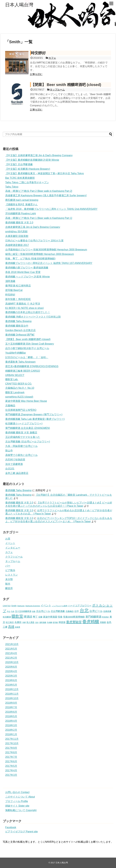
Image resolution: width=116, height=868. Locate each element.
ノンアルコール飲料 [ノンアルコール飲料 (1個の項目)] (60, 606)
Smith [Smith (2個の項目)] (14, 606)
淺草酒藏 (10, 281)
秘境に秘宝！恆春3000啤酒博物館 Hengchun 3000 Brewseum (40, 254)
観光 (8, 584)
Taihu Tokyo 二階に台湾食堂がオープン (27, 182)
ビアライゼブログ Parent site (22, 832)
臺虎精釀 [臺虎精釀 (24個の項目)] (91, 622)
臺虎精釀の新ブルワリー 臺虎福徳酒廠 (27, 268)
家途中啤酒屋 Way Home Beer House (26, 401)
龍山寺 (9, 451)
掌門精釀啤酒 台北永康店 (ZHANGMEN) (28, 428)
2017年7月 (11, 757)
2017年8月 (11, 752)
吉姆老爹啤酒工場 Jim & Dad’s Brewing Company (33, 227)
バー (8, 566)
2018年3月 (11, 725)
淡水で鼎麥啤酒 (14, 464)
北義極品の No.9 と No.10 (20, 388)
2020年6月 (11, 667)
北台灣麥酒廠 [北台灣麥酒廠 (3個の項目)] (58, 611)
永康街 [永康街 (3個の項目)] (18, 622)
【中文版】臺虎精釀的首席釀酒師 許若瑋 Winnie (32, 160)
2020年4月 (11, 671)
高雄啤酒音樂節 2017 (17, 245)
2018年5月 (11, 716)
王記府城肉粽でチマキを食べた (23, 437)
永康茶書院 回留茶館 (17, 236)
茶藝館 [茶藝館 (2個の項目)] (103, 622)
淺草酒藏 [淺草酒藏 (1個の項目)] (43, 622)
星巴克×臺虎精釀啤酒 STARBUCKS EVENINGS (32, 366)
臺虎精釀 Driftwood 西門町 (20, 335)
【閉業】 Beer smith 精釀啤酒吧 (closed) (66, 85)
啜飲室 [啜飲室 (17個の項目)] (17, 616)
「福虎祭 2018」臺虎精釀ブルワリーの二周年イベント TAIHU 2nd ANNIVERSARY (51, 209)
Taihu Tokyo (12, 187)
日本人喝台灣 (19, 5)
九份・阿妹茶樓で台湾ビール (21, 446)
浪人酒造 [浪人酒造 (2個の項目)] (30, 622)
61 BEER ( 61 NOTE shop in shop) (25, 308)
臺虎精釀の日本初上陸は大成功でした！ (28, 312)
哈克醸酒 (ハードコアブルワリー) (24, 424)
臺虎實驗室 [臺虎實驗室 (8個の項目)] (74, 622)
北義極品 (10, 405)
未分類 (9, 579)
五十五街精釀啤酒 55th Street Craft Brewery (30, 344)
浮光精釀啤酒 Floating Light (21, 214)
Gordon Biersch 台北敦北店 (21, 330)
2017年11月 (12, 739)
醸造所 (9, 588)
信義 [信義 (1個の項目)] (34, 611)
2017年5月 (11, 766)
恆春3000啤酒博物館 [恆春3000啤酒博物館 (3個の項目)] (74, 617)
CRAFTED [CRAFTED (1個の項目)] (7, 606)
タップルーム (57, 90)
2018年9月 (11, 703)
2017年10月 (12, 743)
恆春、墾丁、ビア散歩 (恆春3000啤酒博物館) (30, 259)
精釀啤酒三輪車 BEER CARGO (23, 371)
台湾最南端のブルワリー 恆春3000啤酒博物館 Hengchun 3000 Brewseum (46, 250)
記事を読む (36, 74)
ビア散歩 (10, 570)
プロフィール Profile (17, 801)
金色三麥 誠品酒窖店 (17, 473)
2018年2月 (11, 730)
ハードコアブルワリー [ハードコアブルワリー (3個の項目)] (80, 606)
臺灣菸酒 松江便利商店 (18, 286)
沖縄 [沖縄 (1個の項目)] (24, 622)
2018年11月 (12, 694)
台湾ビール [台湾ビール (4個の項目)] (96, 611)
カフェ (52, 58)
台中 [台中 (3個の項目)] (77, 611)
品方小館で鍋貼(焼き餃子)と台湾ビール (27, 348)
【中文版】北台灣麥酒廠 (19, 164)
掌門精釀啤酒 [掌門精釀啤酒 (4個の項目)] (93, 617)
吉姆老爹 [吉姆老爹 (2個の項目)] (107, 611)
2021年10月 (12, 644)
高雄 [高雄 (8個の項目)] (11, 627)
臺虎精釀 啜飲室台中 (17, 326)
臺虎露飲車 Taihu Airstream (20, 362)
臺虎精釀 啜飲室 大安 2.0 (19, 223)
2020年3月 (11, 676)
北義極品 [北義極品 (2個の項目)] (70, 611)
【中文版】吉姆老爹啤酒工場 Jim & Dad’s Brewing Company (39, 155)
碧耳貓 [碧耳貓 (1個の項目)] (55, 622)
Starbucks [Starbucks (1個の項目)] (21, 606)
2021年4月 (11, 653)
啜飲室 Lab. (12, 379)
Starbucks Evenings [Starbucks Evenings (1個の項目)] (33, 606)
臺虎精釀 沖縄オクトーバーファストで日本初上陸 (33, 317)
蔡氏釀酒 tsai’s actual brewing (22, 200)
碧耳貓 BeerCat (14, 290)
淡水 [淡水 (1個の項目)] (37, 622)
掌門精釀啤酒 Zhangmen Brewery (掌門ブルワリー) (34, 414)
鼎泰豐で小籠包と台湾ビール (21, 455)
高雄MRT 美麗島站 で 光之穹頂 (23, 304)
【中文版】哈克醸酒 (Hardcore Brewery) (28, 169)
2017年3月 (11, 775)
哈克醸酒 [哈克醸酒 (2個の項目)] (7, 617)
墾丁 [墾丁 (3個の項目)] (35, 617)
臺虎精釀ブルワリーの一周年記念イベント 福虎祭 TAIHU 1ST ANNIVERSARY (49, 263)
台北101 (10, 469)
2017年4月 (11, 770)
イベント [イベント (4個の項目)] (46, 606)
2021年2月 (11, 658)
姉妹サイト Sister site (17, 806)
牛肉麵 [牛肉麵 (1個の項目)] (49, 622)
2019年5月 (11, 685)
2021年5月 (11, 649)
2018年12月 (12, 689)
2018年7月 (11, 707)
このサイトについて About (20, 797)
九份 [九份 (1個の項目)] (13, 611)
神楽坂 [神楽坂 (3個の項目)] (62, 622)
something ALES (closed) (19, 397)
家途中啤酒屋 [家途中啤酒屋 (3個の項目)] (50, 617)
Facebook (11, 827)
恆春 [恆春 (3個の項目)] (60, 617)
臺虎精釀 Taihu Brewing (18, 321)
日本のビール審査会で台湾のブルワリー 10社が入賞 (34, 241)
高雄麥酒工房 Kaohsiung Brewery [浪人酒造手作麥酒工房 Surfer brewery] (46, 195)
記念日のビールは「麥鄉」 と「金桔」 (27, 357)
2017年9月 (11, 748)
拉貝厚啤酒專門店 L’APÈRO (21, 410)
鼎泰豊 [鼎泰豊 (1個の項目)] (18, 627)
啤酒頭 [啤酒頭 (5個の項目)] (28, 617)
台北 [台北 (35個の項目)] (84, 610)
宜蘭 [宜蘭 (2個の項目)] (40, 617)
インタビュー (13, 548)
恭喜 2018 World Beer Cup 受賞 (23, 272)
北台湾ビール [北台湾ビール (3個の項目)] (43, 611)
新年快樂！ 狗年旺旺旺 (18, 299)
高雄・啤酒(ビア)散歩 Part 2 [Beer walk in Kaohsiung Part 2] (39, 191)
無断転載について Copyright (21, 810)
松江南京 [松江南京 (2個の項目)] (10, 622)
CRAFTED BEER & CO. (19, 384)
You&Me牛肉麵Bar (16, 353)
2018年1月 (11, 734)
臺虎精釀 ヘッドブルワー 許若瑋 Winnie (28, 277)
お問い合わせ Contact (17, 792)
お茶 (8, 539)
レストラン (12, 575)
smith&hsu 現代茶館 (16, 232)
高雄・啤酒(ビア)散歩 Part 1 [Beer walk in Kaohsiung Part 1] (39, 218)
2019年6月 (11, 680)
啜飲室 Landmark (15, 392)
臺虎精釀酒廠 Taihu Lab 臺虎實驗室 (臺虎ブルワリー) (35, 419)
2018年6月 (11, 712)
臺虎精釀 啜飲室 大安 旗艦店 (21, 433)
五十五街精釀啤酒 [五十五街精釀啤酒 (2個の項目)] (23, 611)
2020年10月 (12, 662)
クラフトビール (14, 557)
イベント (10, 543)
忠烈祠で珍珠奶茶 (15, 460)
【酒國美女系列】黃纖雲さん (21, 204)
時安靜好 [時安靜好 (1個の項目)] (105, 617)
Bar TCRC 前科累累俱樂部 (20, 178)
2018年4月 (11, 721)
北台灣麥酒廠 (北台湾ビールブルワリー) (28, 442)
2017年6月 (11, 761)
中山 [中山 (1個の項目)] (9, 611)
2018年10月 (12, 698)
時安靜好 (38, 53)
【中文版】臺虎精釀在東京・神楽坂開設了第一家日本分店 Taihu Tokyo (45, 173)
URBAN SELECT (15, 375)
